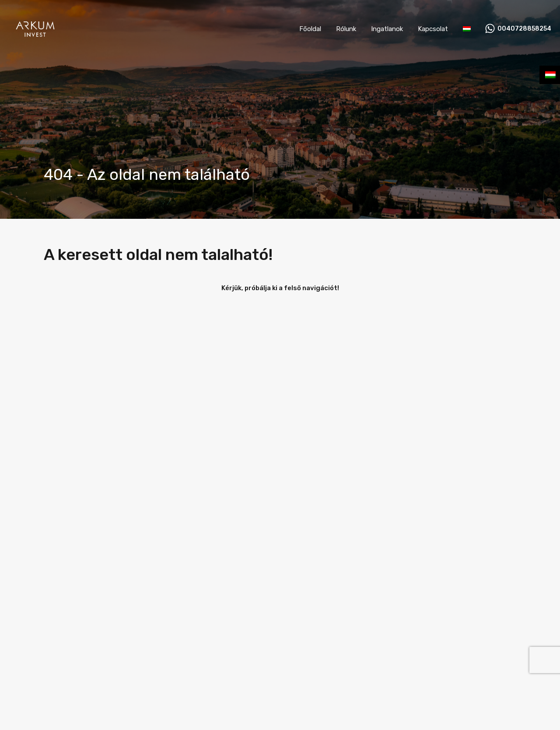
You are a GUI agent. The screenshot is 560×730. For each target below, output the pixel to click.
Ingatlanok (387, 29)
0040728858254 (524, 29)
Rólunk (346, 29)
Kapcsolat (433, 29)
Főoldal (310, 29)
